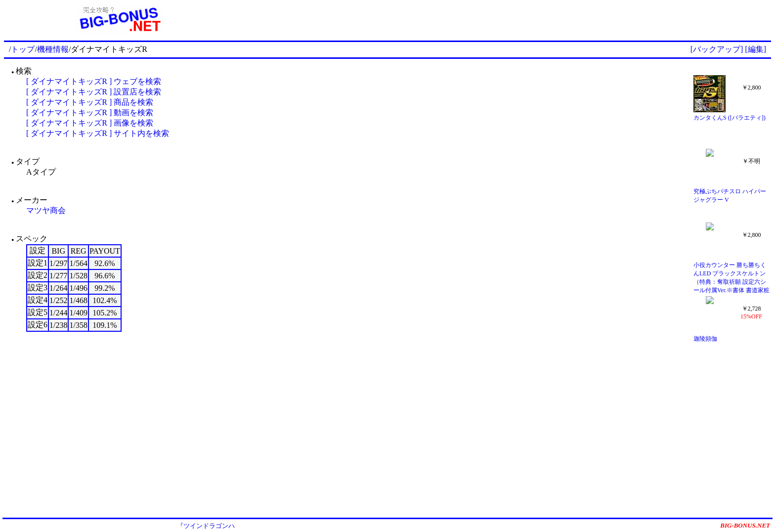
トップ (23, 49)
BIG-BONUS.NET (745, 525)
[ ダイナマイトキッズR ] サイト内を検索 (98, 133)
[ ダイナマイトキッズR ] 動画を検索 (90, 112)
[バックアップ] (717, 49)
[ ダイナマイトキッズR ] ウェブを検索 (94, 81)
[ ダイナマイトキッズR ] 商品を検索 (90, 102)
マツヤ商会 (46, 210)
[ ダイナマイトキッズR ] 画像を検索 (90, 123)
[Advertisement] (503, 19)
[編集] (755, 49)
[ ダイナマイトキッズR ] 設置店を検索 (94, 92)
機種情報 (53, 49)
